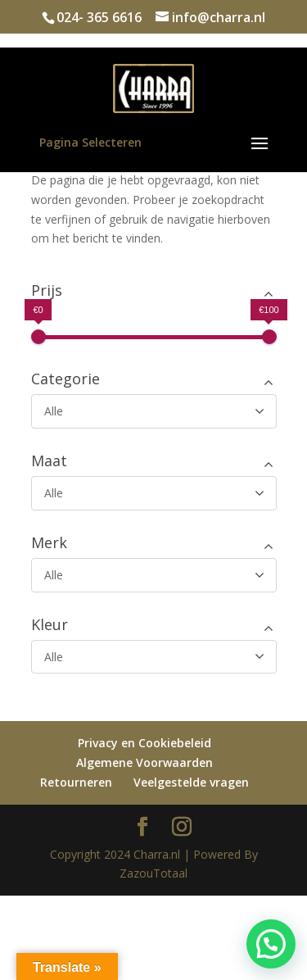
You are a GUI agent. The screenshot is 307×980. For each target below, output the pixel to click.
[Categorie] (154, 411)
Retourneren (76, 782)
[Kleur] (154, 657)
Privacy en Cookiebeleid (144, 743)
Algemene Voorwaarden (144, 762)
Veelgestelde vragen (191, 782)
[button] (271, 944)
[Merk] (154, 575)
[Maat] (154, 493)
